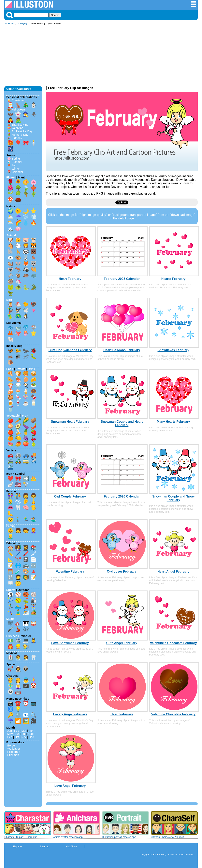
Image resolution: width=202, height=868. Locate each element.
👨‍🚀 (18, 669)
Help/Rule (71, 846)
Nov (24, 737)
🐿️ (10, 264)
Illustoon (9, 23)
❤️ (10, 479)
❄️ (26, 217)
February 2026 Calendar (122, 496)
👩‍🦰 (34, 531)
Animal (11, 235)
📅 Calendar (15, 172)
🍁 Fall (12, 165)
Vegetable (13, 416)
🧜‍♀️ (34, 680)
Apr (31, 731)
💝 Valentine (15, 128)
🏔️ (10, 229)
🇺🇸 (18, 485)
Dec (31, 737)
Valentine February (70, 571)
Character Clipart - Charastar (21, 837)
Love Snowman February (70, 643)
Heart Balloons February (122, 350)
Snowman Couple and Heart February (122, 423)
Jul (24, 734)
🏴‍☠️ (26, 686)
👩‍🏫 (18, 548)
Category (23, 23)
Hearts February (173, 279)
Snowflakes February (173, 350)
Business (13, 636)
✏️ (10, 554)
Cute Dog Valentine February (70, 350)
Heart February (70, 279)
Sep (10, 737)
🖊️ (18, 554)
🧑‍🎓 (18, 577)
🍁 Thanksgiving (18, 125)
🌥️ (10, 217)
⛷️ (26, 612)
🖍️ (26, 554)
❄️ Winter (14, 169)
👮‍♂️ (34, 641)
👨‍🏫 (26, 577)
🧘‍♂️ (18, 612)
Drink (31, 369)
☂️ (10, 721)
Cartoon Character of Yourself (168, 837)
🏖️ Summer (15, 162)
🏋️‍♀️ (34, 606)
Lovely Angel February (70, 714)
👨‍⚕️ (18, 658)
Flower (11, 177)
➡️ (26, 479)
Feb (17, 731)
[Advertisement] (101, 57)
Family (11, 526)
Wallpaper (14, 749)
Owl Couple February (70, 496)
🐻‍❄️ (10, 258)
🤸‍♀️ (10, 612)
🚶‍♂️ (18, 519)
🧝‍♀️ (18, 686)
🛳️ (10, 467)
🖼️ (26, 721)
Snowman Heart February (70, 422)
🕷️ (34, 114)
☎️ (18, 703)
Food (10, 369)
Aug (30, 734)
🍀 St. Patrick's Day (20, 131)
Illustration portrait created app (119, 837)
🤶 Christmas (16, 100)
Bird (9, 300)
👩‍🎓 (26, 548)
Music (10, 619)
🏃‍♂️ (26, 519)
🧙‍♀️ (26, 114)
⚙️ (18, 715)
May (10, 734)
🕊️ (26, 310)
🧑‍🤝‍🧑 (18, 496)
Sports (11, 590)
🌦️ (10, 223)
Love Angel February (70, 786)
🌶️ (34, 426)
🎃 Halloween (16, 110)
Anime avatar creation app (68, 837)
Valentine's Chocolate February (173, 643)
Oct (17, 737)
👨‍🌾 (26, 646)
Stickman (13, 755)
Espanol (18, 846)
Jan (10, 731)
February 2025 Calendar (122, 279)
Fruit (25, 416)
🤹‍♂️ (34, 519)
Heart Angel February (173, 571)
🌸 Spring (14, 159)
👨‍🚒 (10, 646)
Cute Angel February (122, 643)
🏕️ (34, 612)
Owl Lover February (122, 571)
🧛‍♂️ (10, 120)
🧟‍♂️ (18, 120)
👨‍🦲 (10, 502)
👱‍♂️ (10, 537)
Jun (17, 734)
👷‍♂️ (18, 646)
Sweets (21, 369)
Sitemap (44, 846)
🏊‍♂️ (18, 606)
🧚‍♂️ (10, 686)
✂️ (18, 560)
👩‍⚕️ (26, 658)
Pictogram (14, 752)
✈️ (34, 461)
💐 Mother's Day (18, 135)
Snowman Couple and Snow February (173, 498)
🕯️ (34, 143)
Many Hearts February (173, 422)
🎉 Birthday (15, 138)
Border (12, 745)
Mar (24, 731)
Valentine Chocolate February (173, 714)
